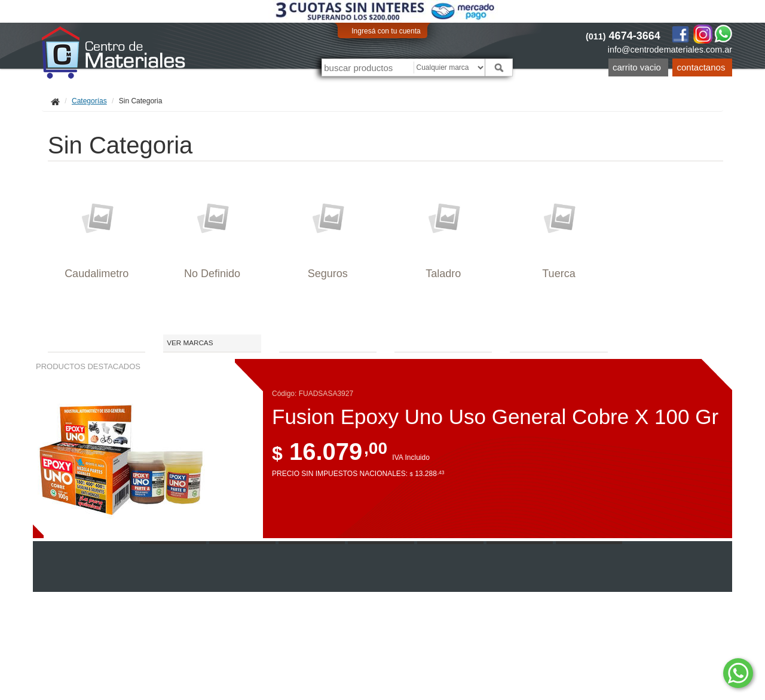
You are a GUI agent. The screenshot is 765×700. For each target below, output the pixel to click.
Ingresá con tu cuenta (386, 31)
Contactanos (701, 67)
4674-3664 (623, 36)
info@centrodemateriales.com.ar (670, 50)
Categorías (89, 101)
